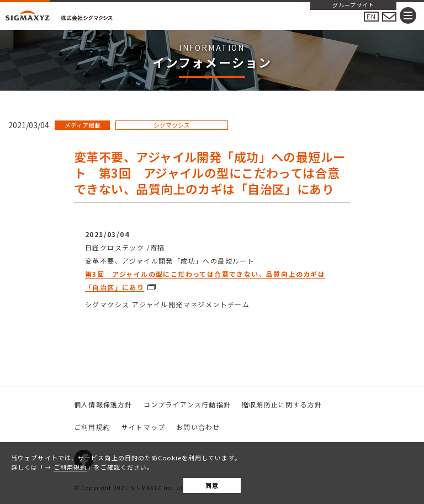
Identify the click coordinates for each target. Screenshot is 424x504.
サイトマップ (143, 427)
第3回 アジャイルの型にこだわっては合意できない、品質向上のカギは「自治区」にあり (205, 280)
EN (371, 16)
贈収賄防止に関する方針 (282, 404)
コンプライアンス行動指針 (187, 404)
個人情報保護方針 (103, 404)
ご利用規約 (70, 467)
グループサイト (353, 6)
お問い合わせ (198, 427)
